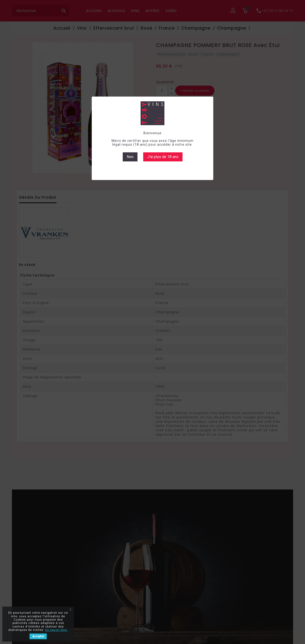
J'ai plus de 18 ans (163, 157)
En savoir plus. (57, 630)
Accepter (38, 636)
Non (130, 157)
